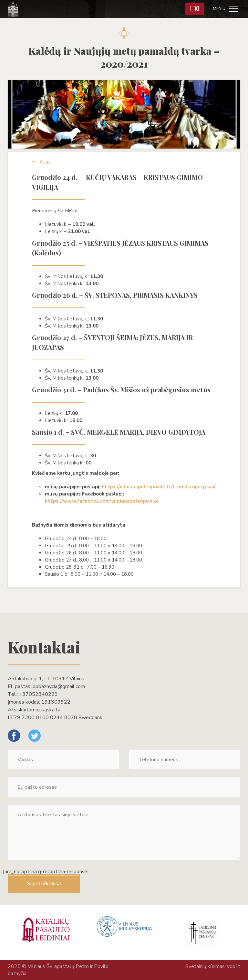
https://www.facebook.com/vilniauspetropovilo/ (102, 501)
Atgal (42, 162)
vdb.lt (234, 966)
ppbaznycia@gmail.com (59, 686)
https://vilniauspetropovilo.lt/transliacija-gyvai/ (159, 487)
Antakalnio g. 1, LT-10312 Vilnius (46, 679)
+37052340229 (38, 694)
